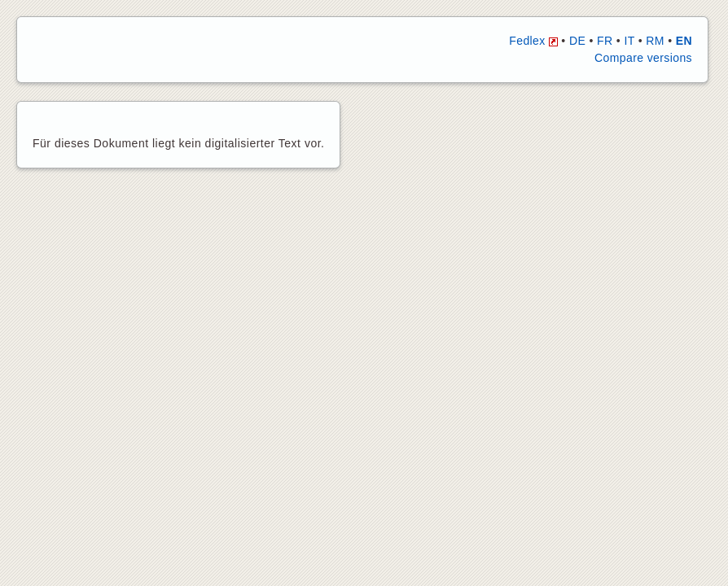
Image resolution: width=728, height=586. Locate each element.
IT (629, 41)
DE (577, 41)
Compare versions (643, 58)
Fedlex (533, 41)
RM (655, 41)
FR (605, 41)
